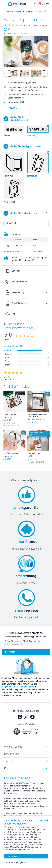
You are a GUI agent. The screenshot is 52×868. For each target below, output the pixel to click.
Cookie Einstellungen (15, 862)
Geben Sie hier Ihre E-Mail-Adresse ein (22, 641)
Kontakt (8, 768)
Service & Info (12, 754)
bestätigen (10, 652)
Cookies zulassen (12, 856)
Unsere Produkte (13, 747)
